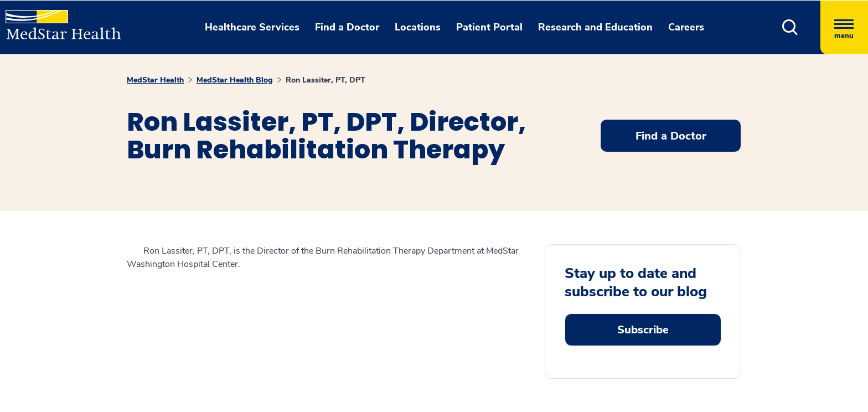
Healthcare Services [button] (252, 27)
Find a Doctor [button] (347, 27)
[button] (790, 27)
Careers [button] (686, 27)
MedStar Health (155, 80)
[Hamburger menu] (844, 27)
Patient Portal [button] (489, 27)
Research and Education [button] (595, 27)
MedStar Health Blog (235, 80)
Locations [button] (418, 27)
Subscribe (643, 330)
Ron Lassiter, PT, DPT (325, 80)
